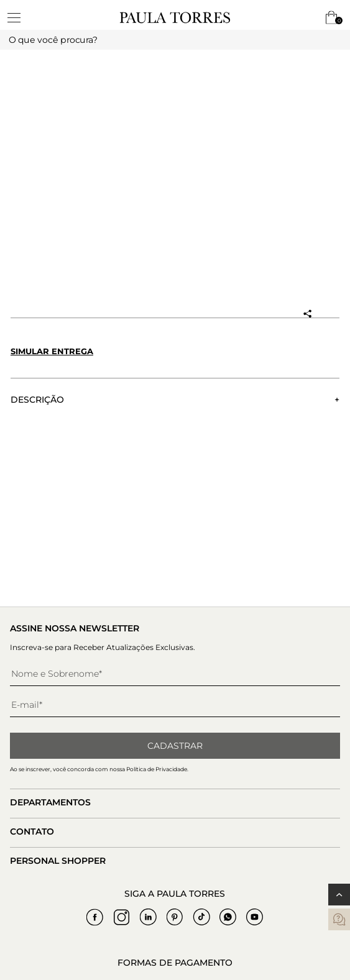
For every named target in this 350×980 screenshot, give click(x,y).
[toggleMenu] (20, 17)
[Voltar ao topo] (339, 895)
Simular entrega (52, 351)
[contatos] (339, 919)
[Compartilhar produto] (307, 314)
